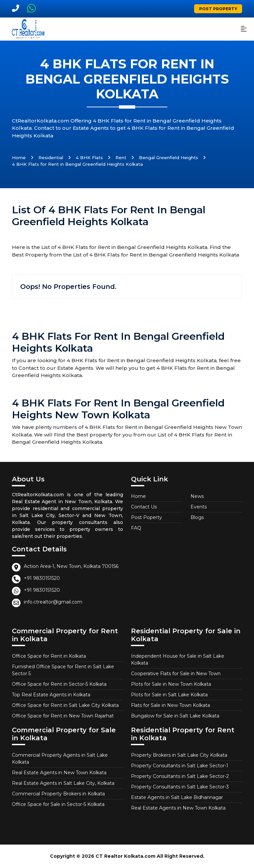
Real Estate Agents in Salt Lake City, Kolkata (63, 783)
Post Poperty (147, 517)
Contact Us (144, 507)
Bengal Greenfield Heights (169, 157)
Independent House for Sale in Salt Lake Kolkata (178, 660)
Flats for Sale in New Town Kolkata (170, 705)
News (197, 496)
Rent (121, 157)
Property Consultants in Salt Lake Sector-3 (180, 787)
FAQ (136, 528)
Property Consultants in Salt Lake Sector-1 (180, 766)
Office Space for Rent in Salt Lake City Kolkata (65, 705)
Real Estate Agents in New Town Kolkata (59, 773)
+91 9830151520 (42, 578)
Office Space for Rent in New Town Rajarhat (63, 716)
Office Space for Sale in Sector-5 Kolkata (58, 804)
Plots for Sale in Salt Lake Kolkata (169, 695)
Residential (51, 157)
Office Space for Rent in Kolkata (49, 656)
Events (199, 507)
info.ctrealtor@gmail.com (53, 602)
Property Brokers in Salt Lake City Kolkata (179, 755)
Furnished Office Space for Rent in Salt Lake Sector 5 (63, 670)
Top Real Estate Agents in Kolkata (51, 695)
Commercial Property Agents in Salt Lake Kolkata (60, 759)
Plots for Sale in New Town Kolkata (171, 684)
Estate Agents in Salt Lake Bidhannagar (177, 797)
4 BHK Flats (89, 157)
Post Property (218, 9)
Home (19, 157)
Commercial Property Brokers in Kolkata (58, 794)
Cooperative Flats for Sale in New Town (176, 674)
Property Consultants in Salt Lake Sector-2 (180, 776)
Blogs (197, 517)
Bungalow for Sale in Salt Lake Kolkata (175, 716)
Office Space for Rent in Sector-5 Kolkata (59, 684)
